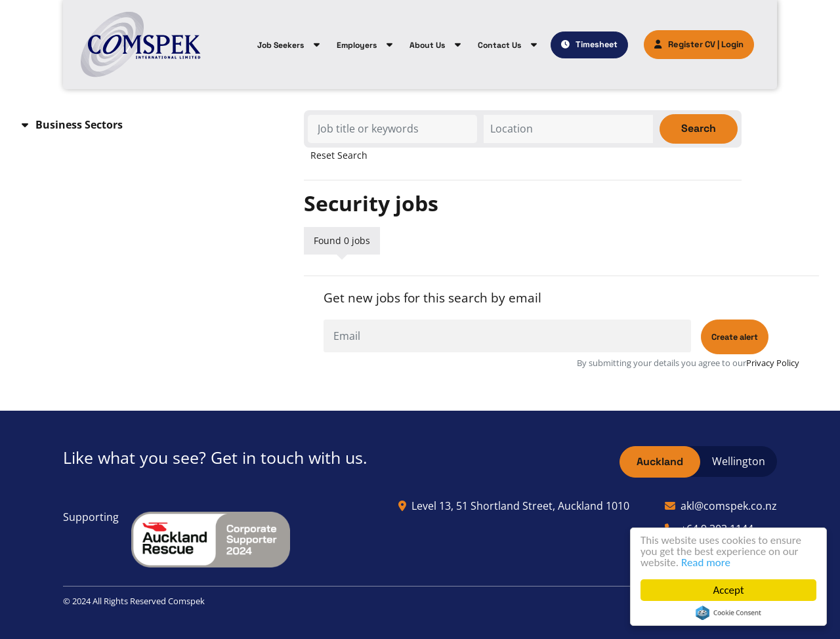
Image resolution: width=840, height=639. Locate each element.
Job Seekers (281, 45)
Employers (357, 45)
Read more (706, 563)
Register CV (685, 44)
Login (732, 44)
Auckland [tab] (660, 462)
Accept (728, 590)
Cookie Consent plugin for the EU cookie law (728, 613)
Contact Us (499, 45)
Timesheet (597, 44)
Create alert (735, 337)
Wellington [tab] (739, 461)
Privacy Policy (773, 363)
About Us (427, 45)
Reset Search (339, 155)
